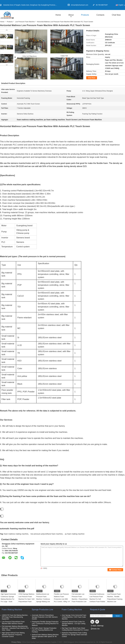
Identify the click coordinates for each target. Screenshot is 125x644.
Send (117, 616)
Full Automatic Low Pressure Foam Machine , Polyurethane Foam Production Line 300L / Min (80, 599)
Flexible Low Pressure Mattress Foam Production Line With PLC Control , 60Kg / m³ (62, 598)
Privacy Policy (16, 642)
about (71, 15)
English (122, 5)
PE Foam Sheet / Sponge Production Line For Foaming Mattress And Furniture (44, 630)
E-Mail (93, 626)
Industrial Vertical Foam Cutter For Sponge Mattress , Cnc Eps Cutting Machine (74, 624)
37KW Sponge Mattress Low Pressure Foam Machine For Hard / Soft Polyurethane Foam (26, 598)
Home (58, 15)
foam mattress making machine (16, 534)
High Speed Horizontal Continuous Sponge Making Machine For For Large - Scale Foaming (8, 599)
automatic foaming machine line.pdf (17, 529)
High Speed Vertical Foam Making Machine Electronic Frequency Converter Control (13, 635)
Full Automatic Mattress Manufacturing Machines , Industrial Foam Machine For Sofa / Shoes (15, 628)
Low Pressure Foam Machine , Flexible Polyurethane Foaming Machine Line (115, 598)
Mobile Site (95, 629)
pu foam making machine (75, 534)
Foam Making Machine (12, 610)
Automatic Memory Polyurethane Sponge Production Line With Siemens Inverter (45, 617)
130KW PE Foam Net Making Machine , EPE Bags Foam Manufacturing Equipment (15, 617)
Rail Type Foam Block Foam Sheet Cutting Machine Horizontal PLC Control (75, 629)
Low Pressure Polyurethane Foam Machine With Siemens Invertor (13, 623)
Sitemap (100, 626)
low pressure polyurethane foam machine (47, 534)
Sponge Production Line (42, 610)
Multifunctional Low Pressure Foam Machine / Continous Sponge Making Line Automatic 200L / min (43, 599)
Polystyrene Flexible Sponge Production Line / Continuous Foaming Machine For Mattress (45, 624)
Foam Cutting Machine (72, 610)
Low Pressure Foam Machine (25, 22)
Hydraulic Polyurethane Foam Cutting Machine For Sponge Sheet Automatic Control (74, 635)
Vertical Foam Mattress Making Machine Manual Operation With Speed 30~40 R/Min (45, 637)
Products (85, 15)
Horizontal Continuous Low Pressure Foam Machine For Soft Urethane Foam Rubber (97, 598)
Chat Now (116, 15)
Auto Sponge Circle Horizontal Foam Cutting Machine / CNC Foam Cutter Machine (74, 617)
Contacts (100, 15)
